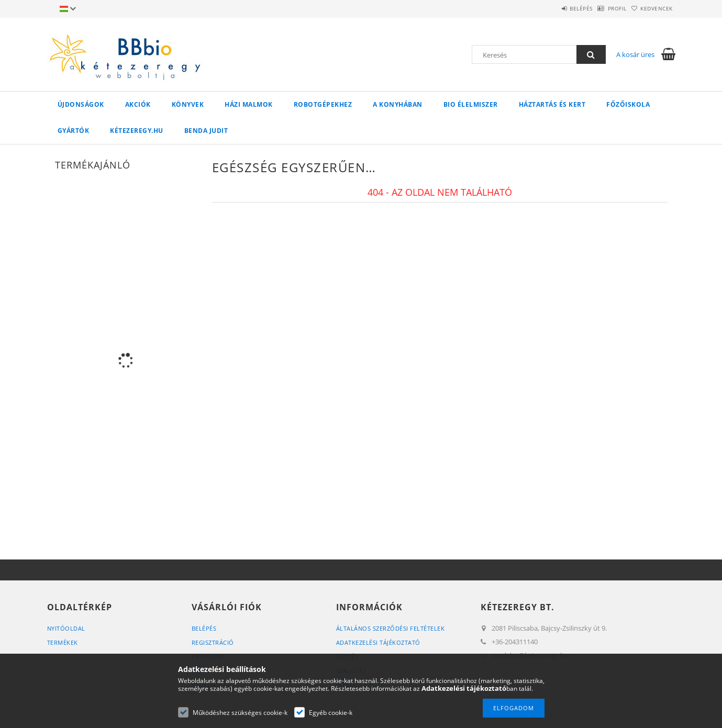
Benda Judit (206, 131)
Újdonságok (81, 104)
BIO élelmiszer (471, 104)
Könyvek (188, 104)
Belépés (554, 8)
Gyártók (74, 131)
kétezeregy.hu (137, 131)
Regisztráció (213, 642)
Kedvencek (651, 8)
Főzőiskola (628, 104)
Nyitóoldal (66, 628)
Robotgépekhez (323, 104)
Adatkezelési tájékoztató (378, 642)
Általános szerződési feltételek (391, 628)
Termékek (63, 642)
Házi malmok (249, 104)
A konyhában (398, 104)
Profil (601, 8)
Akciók (138, 104)
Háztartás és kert (552, 104)
